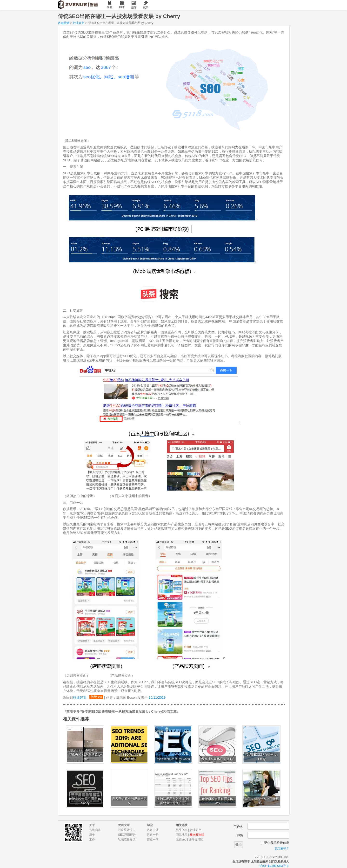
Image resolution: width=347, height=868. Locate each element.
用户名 (238, 827)
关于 (92, 825)
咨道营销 (64, 23)
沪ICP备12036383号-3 (274, 866)
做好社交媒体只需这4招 (218, 759)
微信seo (181, 840)
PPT (122, 5)
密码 (240, 836)
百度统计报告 (127, 830)
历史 (92, 835)
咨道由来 (95, 830)
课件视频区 (196, 840)
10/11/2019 (157, 697)
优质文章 (124, 825)
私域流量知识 (127, 840)
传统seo (96, 697)
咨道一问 (153, 840)
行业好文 (79, 23)
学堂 (110, 5)
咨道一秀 (153, 835)
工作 (92, 840)
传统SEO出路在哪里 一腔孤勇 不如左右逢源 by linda (85, 755)
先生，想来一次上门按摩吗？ (262, 801)
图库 (134, 5)
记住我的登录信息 (277, 843)
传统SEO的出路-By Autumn (130, 757)
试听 (146, 5)
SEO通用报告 (127, 835)
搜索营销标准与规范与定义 (129, 801)
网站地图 (182, 835)
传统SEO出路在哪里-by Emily (262, 757)
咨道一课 (153, 830)
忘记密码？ (282, 848)
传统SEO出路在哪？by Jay (218, 801)
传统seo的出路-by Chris (173, 759)
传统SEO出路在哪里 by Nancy (85, 801)
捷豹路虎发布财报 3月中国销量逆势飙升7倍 (174, 801)
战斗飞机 (182, 830)
